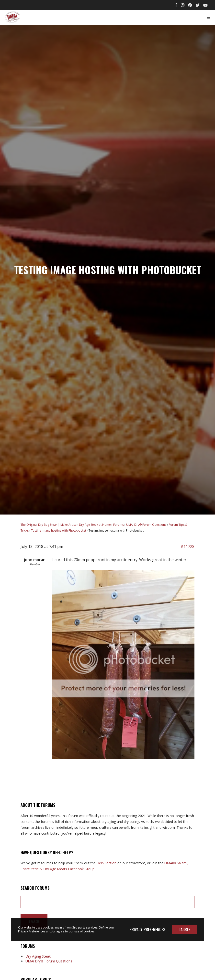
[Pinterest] (190, 5)
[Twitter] (198, 5)
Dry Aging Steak (38, 956)
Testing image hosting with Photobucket (59, 530)
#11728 (187, 546)
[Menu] (207, 17)
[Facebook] (176, 5)
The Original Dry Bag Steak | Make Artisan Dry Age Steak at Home (66, 525)
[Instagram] (183, 5)
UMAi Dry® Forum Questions (146, 525)
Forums (119, 525)
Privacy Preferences (147, 929)
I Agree (184, 929)
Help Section (107, 863)
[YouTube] (205, 5)
